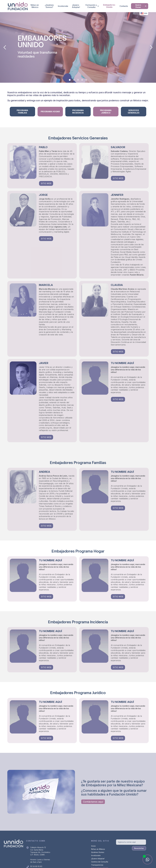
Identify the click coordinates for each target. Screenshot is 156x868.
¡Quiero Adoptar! (76, 6)
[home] (18, 6)
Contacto (124, 6)
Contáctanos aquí (93, 802)
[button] (91, 6)
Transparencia (97, 865)
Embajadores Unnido (109, 6)
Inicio (93, 846)
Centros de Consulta (100, 862)
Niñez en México (35, 6)
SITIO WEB (46, 183)
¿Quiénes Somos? (49, 6)
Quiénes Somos (98, 852)
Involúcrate (63, 6)
